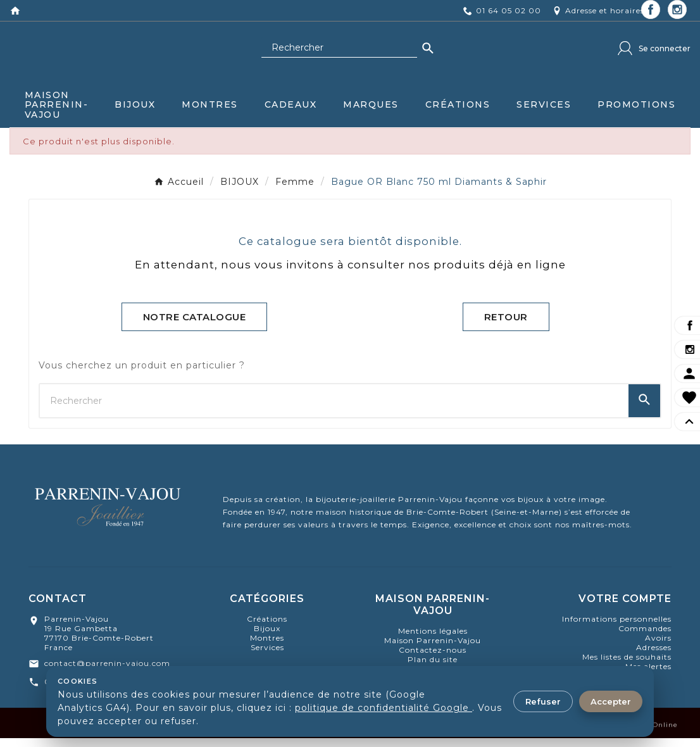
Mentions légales (433, 640)
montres (267, 647)
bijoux (267, 637)
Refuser (543, 701)
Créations (267, 628)
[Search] (428, 55)
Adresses (654, 656)
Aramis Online (651, 739)
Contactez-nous (433, 659)
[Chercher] (339, 54)
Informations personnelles (617, 628)
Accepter (611, 701)
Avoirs (658, 647)
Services (267, 656)
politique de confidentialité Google (384, 708)
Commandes (645, 637)
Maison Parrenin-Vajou (433, 649)
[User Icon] (654, 55)
